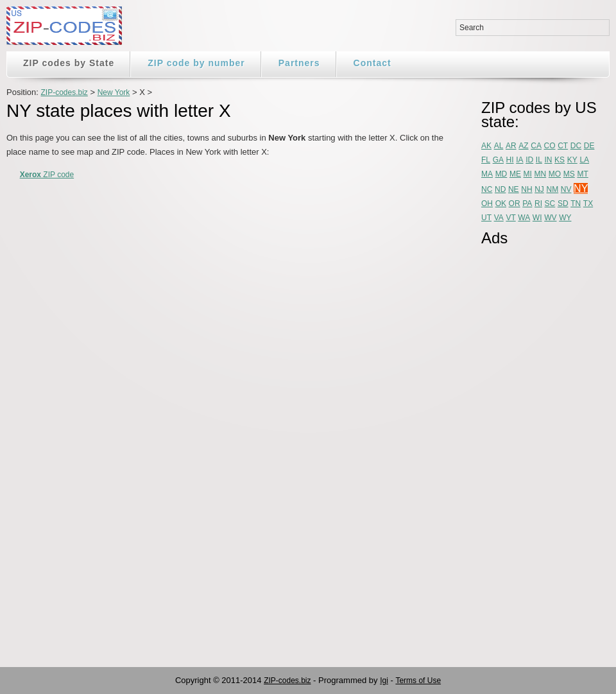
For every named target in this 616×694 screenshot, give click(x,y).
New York (114, 92)
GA (498, 160)
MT (582, 174)
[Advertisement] (533, 447)
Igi (384, 681)
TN (576, 204)
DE (589, 146)
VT (510, 218)
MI (528, 174)
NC (487, 189)
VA (499, 218)
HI (510, 160)
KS (560, 160)
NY (581, 188)
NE (514, 189)
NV (566, 189)
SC (550, 204)
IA (519, 160)
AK (486, 146)
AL (499, 146)
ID (529, 160)
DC (576, 146)
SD (563, 204)
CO (550, 146)
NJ (539, 189)
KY (572, 160)
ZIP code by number (196, 63)
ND (500, 189)
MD (501, 174)
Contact (372, 63)
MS (569, 174)
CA (536, 146)
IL (539, 160)
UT (486, 218)
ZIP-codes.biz (64, 92)
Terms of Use (418, 681)
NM (553, 189)
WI (537, 218)
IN (548, 160)
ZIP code (47, 175)
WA (524, 218)
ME (515, 174)
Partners (299, 63)
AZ (523, 146)
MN (541, 174)
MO (555, 174)
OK (501, 204)
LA (584, 160)
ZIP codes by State (69, 63)
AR (511, 146)
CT (563, 146)
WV (550, 218)
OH (487, 204)
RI (538, 204)
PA (527, 204)
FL (486, 160)
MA (487, 174)
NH (526, 189)
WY (565, 218)
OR (515, 204)
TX (588, 204)
